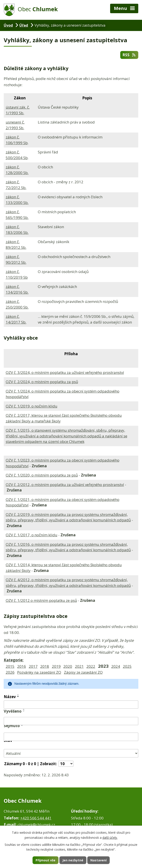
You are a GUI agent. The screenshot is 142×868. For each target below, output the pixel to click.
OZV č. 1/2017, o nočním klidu (32, 535)
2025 (127, 666)
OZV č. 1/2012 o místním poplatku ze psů (41, 600)
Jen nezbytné (73, 860)
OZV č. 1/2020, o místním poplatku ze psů (42, 475)
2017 (33, 666)
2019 (56, 666)
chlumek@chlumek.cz (36, 825)
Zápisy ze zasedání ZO (83, 672)
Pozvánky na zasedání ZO (39, 672)
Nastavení (98, 860)
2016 (22, 666)
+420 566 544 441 (36, 818)
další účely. (110, 838)
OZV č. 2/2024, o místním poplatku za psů (42, 382)
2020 (68, 666)
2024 (116, 666)
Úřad (24, 25)
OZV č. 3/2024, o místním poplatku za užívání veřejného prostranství (65, 372)
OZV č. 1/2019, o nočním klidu (32, 406)
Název (10, 697)
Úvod (8, 25)
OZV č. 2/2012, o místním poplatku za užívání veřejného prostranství (65, 485)
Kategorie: (14, 660)
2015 (10, 666)
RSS (129, 55)
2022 (91, 666)
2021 (79, 666)
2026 (10, 672)
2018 (45, 666)
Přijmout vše (46, 860)
